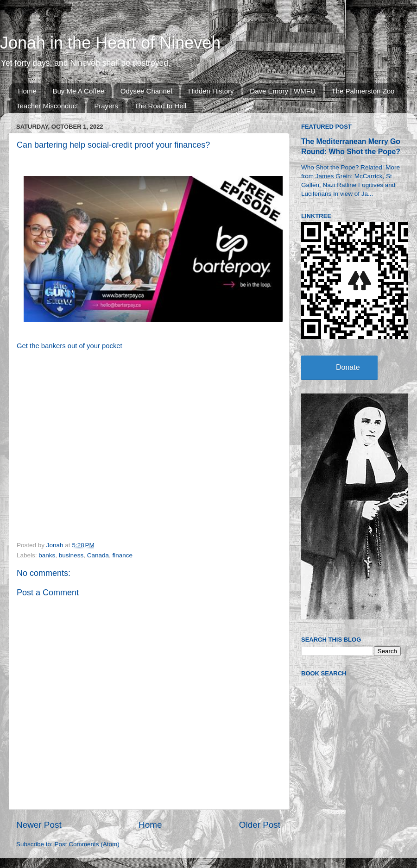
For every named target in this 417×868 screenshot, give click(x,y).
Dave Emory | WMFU (282, 91)
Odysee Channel (146, 91)
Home (27, 91)
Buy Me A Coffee (79, 91)
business (71, 555)
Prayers (106, 106)
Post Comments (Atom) (87, 844)
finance (122, 555)
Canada (98, 555)
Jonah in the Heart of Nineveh (110, 43)
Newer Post (39, 825)
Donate (348, 367)
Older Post (260, 825)
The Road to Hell (161, 106)
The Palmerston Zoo (363, 91)
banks (47, 555)
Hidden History (211, 91)
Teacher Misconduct (47, 106)
